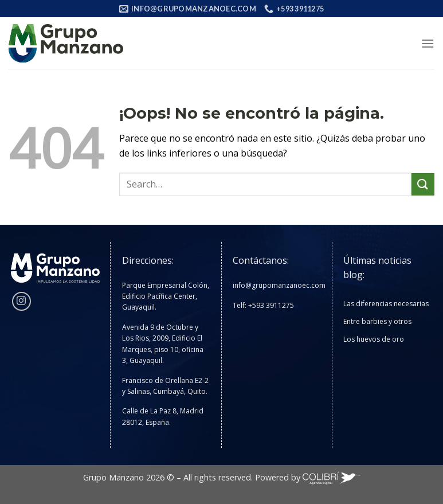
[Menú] (428, 43)
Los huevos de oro (374, 339)
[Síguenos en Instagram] (21, 301)
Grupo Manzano (113, 477)
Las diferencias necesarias (386, 304)
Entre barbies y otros (377, 321)
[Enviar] (423, 184)
